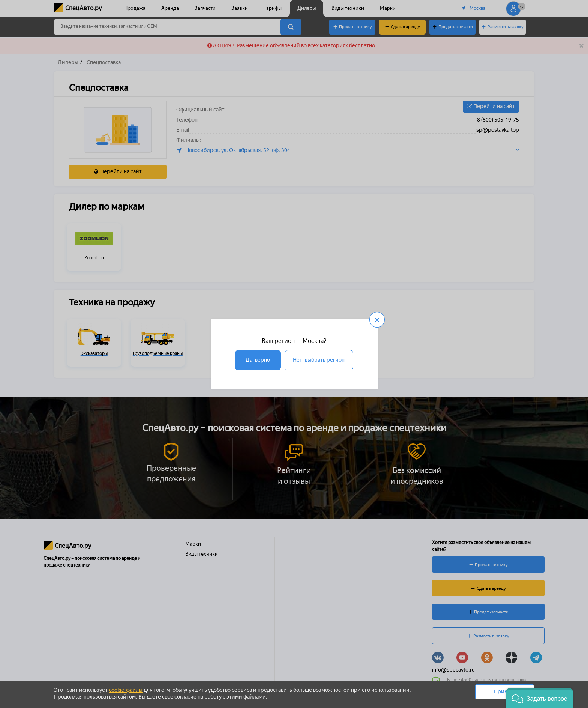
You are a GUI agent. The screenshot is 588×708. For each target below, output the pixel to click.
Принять (505, 692)
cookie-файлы (126, 690)
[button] (539, 698)
